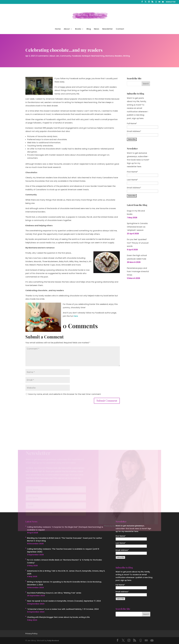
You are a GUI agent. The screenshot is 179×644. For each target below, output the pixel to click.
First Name (132, 172)
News (97, 29)
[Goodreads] (156, 2)
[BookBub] (159, 2)
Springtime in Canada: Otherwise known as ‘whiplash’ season (137, 227)
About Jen (54, 56)
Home (58, 29)
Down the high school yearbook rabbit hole (137, 257)
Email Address (134, 188)
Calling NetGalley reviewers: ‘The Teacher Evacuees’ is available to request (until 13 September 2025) (63, 550)
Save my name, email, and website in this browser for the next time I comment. (65, 394)
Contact (120, 29)
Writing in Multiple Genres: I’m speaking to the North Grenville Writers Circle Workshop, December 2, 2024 (64, 583)
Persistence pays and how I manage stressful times (138, 272)
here (76, 316)
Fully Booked (53, 641)
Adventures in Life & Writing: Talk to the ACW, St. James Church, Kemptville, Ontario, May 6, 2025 (66, 572)
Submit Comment (107, 401)
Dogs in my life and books (136, 213)
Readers (118, 56)
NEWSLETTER (171, 2)
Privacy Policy (31, 634)
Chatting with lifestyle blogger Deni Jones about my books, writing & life (58, 617)
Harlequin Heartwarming (93, 56)
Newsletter (107, 29)
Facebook (76, 56)
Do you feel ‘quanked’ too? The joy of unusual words (138, 243)
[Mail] (163, 2)
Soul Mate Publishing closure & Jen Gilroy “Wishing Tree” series (54, 593)
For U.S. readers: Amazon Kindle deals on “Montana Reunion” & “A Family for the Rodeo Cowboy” (65, 561)
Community (66, 56)
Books (78, 29)
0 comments (42, 56)
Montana (110, 56)
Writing (126, 56)
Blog (89, 29)
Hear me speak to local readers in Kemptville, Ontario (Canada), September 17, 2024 (64, 601)
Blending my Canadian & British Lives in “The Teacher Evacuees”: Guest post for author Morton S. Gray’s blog (65, 539)
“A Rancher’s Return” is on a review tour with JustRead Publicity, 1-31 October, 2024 (63, 609)
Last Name (132, 180)
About (67, 29)
